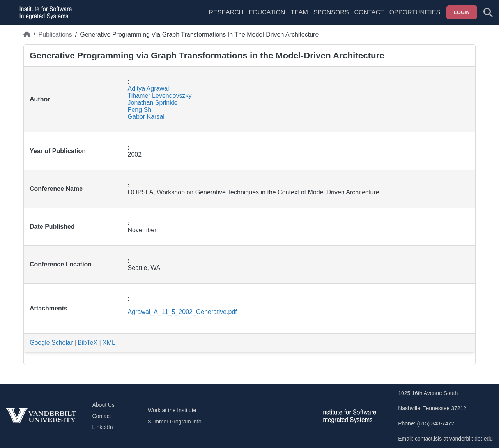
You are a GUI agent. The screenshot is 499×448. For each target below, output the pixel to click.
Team (299, 12)
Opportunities (415, 12)
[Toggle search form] (488, 12)
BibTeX (88, 343)
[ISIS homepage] (44, 12)
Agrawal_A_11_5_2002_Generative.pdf (182, 312)
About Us (104, 405)
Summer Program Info (175, 422)
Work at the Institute (172, 410)
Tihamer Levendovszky (160, 96)
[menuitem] (299, 17)
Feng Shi (140, 110)
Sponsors (331, 12)
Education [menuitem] (267, 12)
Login (462, 12)
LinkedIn (103, 427)
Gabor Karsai (146, 117)
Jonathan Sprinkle (153, 103)
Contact (369, 12)
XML (109, 343)
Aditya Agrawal (149, 89)
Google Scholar (51, 343)
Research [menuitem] (226, 12)
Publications (55, 34)
